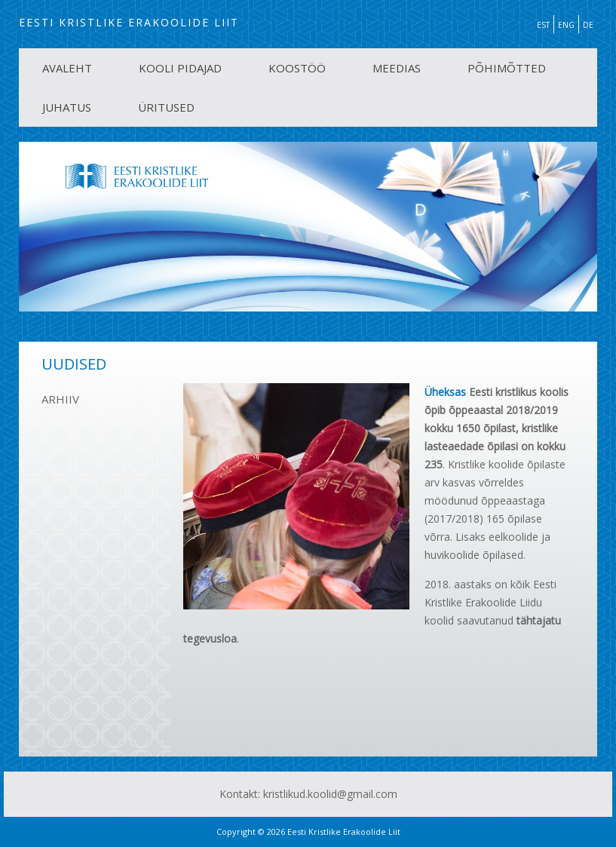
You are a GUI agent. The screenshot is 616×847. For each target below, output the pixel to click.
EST (543, 25)
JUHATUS (67, 107)
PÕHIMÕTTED (507, 68)
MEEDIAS (397, 68)
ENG (566, 25)
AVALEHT (67, 68)
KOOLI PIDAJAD (180, 68)
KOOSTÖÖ (297, 68)
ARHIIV (60, 399)
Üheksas (445, 392)
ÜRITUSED (166, 107)
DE (588, 25)
